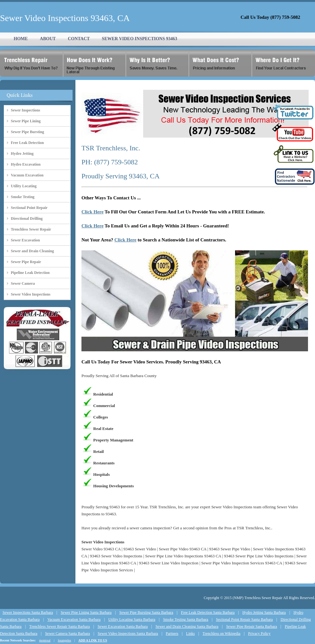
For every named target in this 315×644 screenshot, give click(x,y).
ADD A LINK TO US (93, 640)
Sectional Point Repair (29, 208)
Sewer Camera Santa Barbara (68, 633)
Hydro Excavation (26, 164)
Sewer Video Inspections (31, 294)
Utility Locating (24, 186)
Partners (172, 633)
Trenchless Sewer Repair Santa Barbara (59, 626)
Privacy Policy (259, 633)
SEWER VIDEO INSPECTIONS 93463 (140, 39)
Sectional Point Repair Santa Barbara (245, 619)
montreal (45, 640)
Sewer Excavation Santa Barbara (123, 626)
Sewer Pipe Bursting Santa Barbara (146, 612)
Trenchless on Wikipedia (222, 633)
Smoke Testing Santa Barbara (185, 619)
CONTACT (79, 39)
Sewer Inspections (25, 110)
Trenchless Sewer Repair (31, 229)
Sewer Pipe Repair (26, 262)
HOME (21, 39)
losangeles (65, 640)
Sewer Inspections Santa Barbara (28, 612)
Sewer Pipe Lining (26, 121)
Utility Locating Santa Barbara (132, 619)
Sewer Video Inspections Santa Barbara (128, 633)
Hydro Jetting (22, 154)
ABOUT (48, 39)
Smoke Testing (23, 197)
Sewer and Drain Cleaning (32, 251)
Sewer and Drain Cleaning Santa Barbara (187, 626)
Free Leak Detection (27, 143)
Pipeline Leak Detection (30, 273)
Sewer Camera (23, 283)
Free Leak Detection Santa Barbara (208, 612)
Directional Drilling (27, 218)
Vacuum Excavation (27, 175)
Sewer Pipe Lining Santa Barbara (86, 612)
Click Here (92, 212)
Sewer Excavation (25, 240)
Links (190, 633)
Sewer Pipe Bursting (27, 132)
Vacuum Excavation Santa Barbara (74, 619)
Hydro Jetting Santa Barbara (264, 612)
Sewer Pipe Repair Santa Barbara (252, 626)
